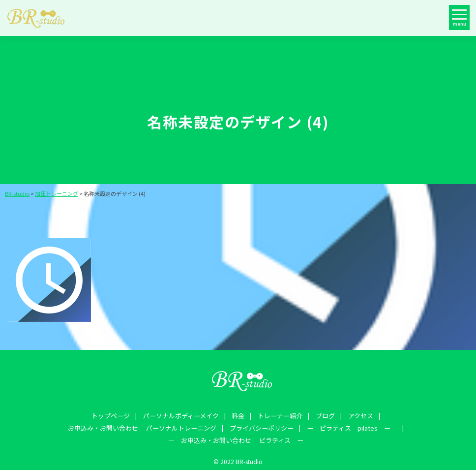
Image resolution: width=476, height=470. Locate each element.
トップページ (34, 415)
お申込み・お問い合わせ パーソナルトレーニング (376, 415)
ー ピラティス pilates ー (200, 426)
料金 (159, 415)
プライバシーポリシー (111, 426)
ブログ (243, 415)
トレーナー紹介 (199, 415)
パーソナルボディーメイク (103, 415)
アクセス (277, 415)
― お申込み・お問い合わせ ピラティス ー (324, 426)
